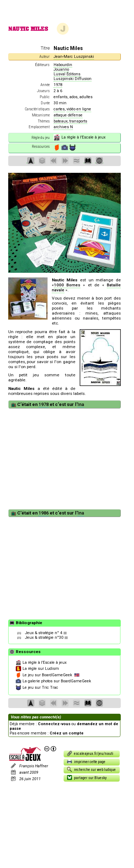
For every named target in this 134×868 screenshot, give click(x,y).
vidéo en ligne (79, 109)
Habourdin (63, 65)
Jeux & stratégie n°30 (44, 638)
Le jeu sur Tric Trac (37, 688)
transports (78, 121)
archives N (63, 127)
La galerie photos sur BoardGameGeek (53, 681)
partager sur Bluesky (87, 777)
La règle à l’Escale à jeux (80, 137)
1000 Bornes (67, 285)
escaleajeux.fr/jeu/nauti (90, 753)
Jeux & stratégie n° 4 (44, 633)
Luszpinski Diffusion (73, 79)
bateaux (61, 121)
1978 (58, 85)
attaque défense (68, 115)
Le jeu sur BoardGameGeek (48, 675)
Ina (81, 404)
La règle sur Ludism (37, 669)
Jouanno (61, 69)
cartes (59, 109)
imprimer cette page (86, 761)
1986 (44, 513)
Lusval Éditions (67, 74)
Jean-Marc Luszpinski (74, 57)
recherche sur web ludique (91, 769)
